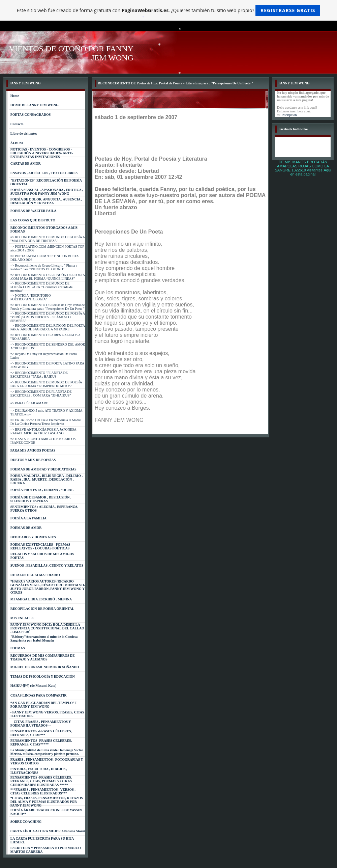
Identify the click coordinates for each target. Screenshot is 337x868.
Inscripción (289, 115)
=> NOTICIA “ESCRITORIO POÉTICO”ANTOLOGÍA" (31, 297)
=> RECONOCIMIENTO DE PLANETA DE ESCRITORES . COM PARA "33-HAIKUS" (41, 394)
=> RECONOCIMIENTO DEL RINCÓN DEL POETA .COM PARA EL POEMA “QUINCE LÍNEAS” (48, 277)
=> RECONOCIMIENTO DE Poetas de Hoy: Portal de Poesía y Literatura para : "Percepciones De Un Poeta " (48, 307)
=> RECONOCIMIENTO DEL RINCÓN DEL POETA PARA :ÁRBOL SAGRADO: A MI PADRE (48, 327)
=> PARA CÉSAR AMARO (29, 403)
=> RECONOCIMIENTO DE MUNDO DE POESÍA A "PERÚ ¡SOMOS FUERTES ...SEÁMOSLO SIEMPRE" (48, 317)
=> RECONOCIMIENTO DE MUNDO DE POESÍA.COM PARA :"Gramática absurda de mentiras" (42, 287)
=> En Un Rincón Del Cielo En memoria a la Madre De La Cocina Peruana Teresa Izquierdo (46, 422)
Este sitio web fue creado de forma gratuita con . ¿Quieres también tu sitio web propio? (169, 10)
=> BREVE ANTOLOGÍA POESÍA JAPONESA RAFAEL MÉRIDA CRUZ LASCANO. (43, 431)
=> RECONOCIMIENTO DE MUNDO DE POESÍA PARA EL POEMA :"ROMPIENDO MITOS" (46, 384)
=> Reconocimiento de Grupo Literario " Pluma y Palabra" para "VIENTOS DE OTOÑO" (44, 267)
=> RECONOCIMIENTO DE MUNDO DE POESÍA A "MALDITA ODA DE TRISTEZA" (48, 239)
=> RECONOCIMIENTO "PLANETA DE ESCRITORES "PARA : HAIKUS (39, 375)
